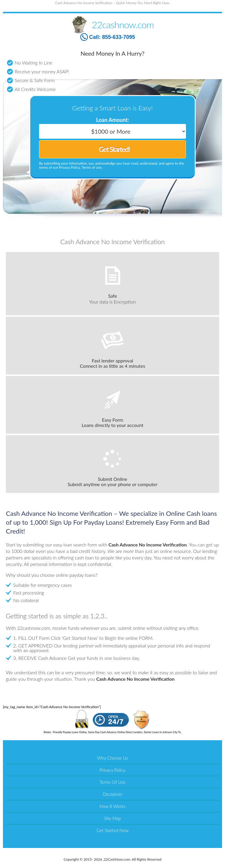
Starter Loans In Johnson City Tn (162, 732)
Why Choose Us (113, 758)
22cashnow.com (123, 25)
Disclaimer (112, 794)
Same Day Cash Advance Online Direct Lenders (115, 732)
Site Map (112, 818)
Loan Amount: (113, 120)
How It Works (113, 806)
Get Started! (114, 149)
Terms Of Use (113, 782)
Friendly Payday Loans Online (70, 732)
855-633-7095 (118, 37)
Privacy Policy (113, 770)
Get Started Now (112, 830)
